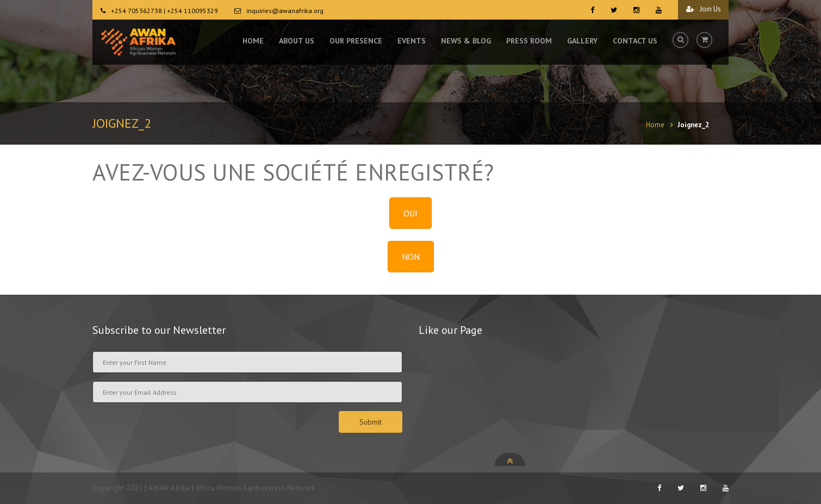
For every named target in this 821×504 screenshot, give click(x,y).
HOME (253, 43)
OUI (410, 213)
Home (655, 125)
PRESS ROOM (529, 43)
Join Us (701, 10)
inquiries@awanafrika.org (285, 11)
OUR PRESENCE (356, 43)
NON (411, 257)
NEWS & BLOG (466, 43)
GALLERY (582, 43)
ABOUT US (297, 43)
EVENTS (412, 43)
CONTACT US (635, 43)
